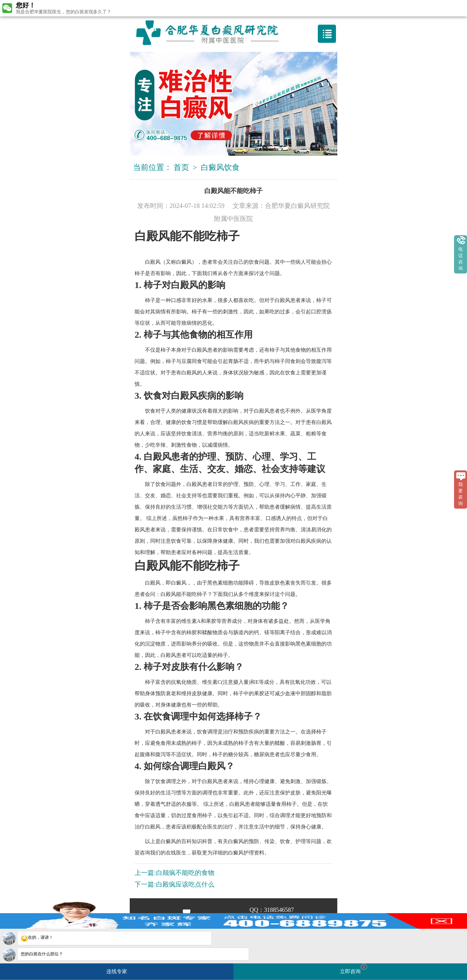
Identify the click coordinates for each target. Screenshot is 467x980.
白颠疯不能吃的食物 (185, 873)
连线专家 (117, 971)
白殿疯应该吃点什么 (185, 884)
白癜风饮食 (220, 167)
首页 (181, 167)
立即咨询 (353, 969)
